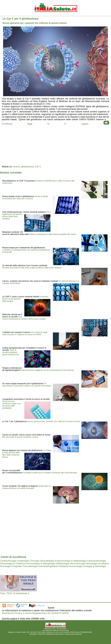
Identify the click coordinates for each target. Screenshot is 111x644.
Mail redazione (98, 632)
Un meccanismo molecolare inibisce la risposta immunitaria (27, 385)
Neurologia (92, 563)
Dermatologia (47, 561)
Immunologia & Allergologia (41, 563)
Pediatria (63, 566)
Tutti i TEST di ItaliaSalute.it (15, 593)
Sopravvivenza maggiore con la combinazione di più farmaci (47, 370)
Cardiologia (23, 561)
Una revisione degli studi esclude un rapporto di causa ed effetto (25, 333)
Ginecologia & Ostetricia (13, 563)
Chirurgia (34, 561)
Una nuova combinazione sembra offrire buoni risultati (24, 318)
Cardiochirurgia (8, 561)
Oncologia (5, 566)
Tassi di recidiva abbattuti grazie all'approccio (11, 352)
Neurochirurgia (78, 563)
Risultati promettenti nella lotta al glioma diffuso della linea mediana (32, 268)
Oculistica (103, 563)
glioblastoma (27, 167)
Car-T (38, 167)
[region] (55, 145)
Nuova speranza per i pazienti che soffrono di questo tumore (54, 421)
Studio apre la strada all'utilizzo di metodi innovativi (26, 487)
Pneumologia (76, 566)
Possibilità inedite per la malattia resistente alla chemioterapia (50, 473)
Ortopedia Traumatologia (25, 566)
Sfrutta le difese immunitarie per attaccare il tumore (25, 197)
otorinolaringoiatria (48, 566)
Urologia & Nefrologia (94, 566)
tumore (16, 167)
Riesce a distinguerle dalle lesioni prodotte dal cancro (53, 234)
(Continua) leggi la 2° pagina (45, 124)
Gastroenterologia (96, 561)
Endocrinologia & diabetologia (71, 561)
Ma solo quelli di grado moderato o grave (20, 437)
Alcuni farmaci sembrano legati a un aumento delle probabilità (11, 405)
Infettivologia (62, 563)
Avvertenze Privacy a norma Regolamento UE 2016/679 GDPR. (36, 613)
